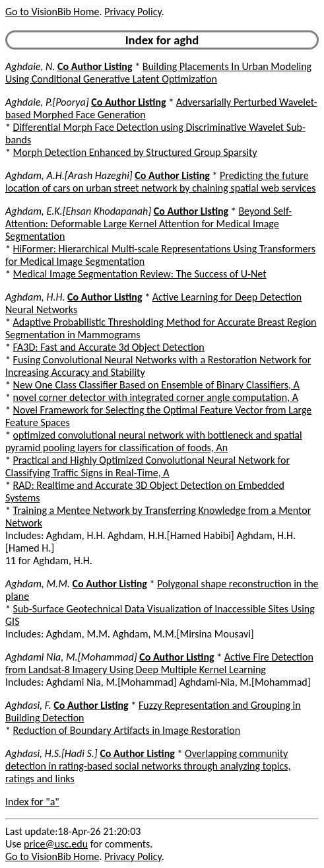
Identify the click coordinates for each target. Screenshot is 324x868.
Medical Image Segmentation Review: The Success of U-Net (140, 274)
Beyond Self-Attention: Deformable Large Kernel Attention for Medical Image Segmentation (148, 224)
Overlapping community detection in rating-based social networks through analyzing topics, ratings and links (148, 766)
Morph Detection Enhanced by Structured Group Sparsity (135, 152)
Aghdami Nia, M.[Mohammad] (71, 657)
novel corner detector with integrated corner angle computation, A (156, 397)
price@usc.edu (56, 844)
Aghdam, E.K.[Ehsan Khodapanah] (78, 211)
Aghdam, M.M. (38, 584)
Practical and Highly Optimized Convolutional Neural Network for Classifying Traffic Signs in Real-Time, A (147, 466)
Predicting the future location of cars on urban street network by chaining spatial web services (161, 182)
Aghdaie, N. (30, 66)
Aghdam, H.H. (35, 297)
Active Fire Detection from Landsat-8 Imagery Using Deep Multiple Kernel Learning (159, 663)
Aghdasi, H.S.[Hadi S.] (51, 753)
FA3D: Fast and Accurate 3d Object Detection (109, 347)
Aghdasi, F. (28, 705)
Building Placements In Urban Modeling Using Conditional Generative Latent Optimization (158, 73)
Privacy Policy (133, 12)
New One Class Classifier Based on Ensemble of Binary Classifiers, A (156, 385)
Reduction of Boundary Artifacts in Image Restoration (127, 730)
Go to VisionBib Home (52, 12)
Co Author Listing (95, 66)
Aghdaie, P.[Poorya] (47, 102)
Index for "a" (32, 802)
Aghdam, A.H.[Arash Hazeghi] (69, 175)
